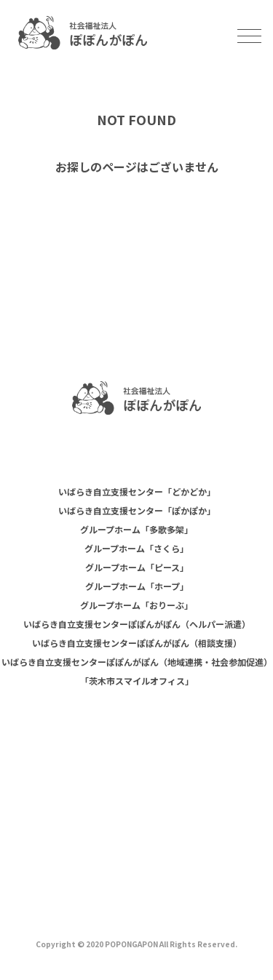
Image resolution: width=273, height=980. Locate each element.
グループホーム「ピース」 (137, 567)
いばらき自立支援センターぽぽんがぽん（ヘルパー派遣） (137, 624)
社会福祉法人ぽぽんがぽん (83, 33)
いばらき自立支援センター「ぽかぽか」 (137, 510)
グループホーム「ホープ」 (137, 586)
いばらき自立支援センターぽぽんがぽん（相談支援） (137, 643)
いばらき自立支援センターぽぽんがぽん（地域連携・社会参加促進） (137, 662)
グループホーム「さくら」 (136, 548)
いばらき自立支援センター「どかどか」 (137, 491)
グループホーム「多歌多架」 (136, 529)
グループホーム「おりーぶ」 (136, 605)
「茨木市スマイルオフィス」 (137, 681)
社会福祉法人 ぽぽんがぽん (136, 398)
